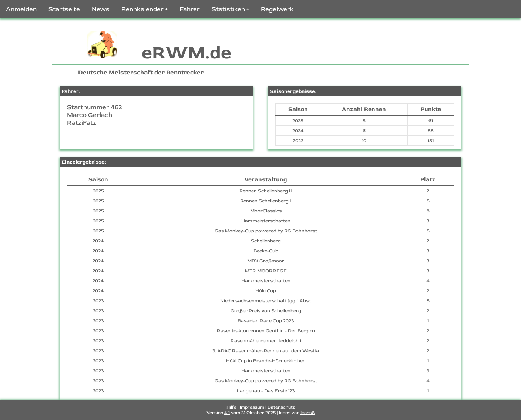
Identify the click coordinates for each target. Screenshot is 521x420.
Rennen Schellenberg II (266, 191)
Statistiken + (230, 9)
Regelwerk (277, 9)
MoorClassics (266, 211)
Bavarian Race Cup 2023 (266, 321)
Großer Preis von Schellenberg (266, 311)
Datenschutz (281, 407)
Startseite (64, 9)
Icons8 (307, 413)
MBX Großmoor (266, 261)
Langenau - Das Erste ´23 (266, 391)
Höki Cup (266, 291)
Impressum (252, 407)
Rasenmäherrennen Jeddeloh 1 (266, 341)
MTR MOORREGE (266, 271)
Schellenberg (266, 241)
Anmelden (21, 9)
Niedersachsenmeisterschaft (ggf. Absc (266, 301)
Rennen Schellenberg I (266, 201)
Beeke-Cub (266, 251)
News (101, 9)
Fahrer (190, 9)
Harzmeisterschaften (266, 221)
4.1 (227, 413)
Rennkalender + (144, 9)
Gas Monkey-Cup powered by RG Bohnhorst (266, 231)
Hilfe (231, 407)
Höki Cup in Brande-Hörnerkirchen (266, 361)
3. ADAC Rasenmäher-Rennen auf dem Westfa (266, 351)
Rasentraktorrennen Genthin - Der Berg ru (266, 331)
